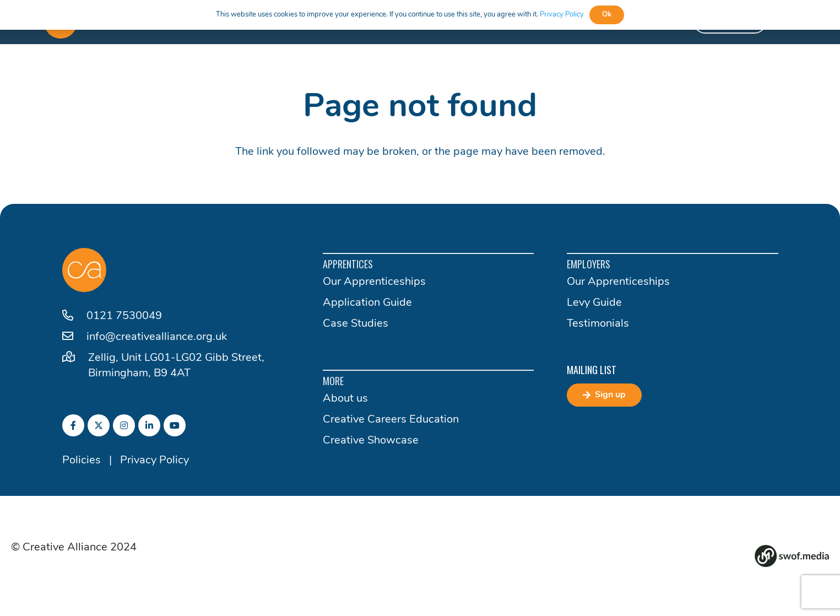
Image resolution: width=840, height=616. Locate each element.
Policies (82, 461)
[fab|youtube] (175, 425)
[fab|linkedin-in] (149, 425)
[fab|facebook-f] (73, 425)
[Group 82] (792, 556)
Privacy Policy (155, 461)
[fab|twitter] (99, 425)
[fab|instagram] (124, 425)
